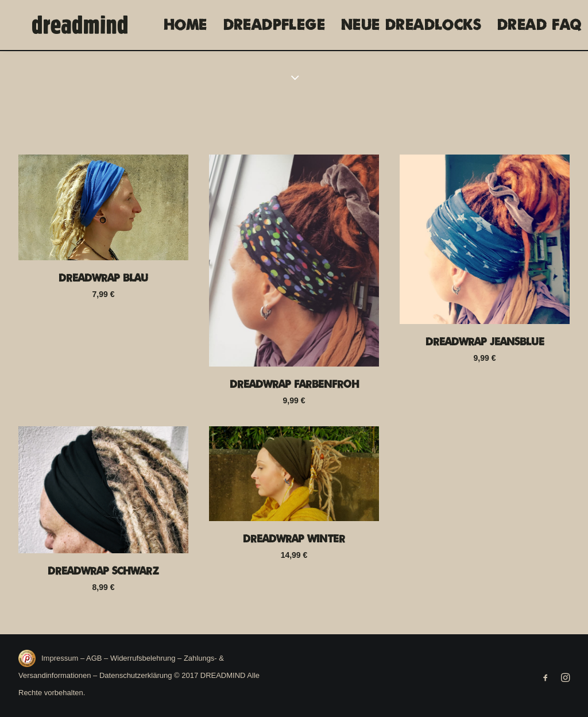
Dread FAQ (535, 26)
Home (181, 26)
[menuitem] (181, 26)
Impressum (61, 658)
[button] (103, 208)
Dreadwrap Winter (294, 539)
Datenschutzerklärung (136, 675)
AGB (94, 658)
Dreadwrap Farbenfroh (294, 384)
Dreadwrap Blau (103, 278)
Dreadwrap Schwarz (103, 571)
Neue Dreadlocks (407, 26)
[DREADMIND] (71, 26)
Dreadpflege (270, 26)
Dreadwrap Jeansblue (485, 342)
